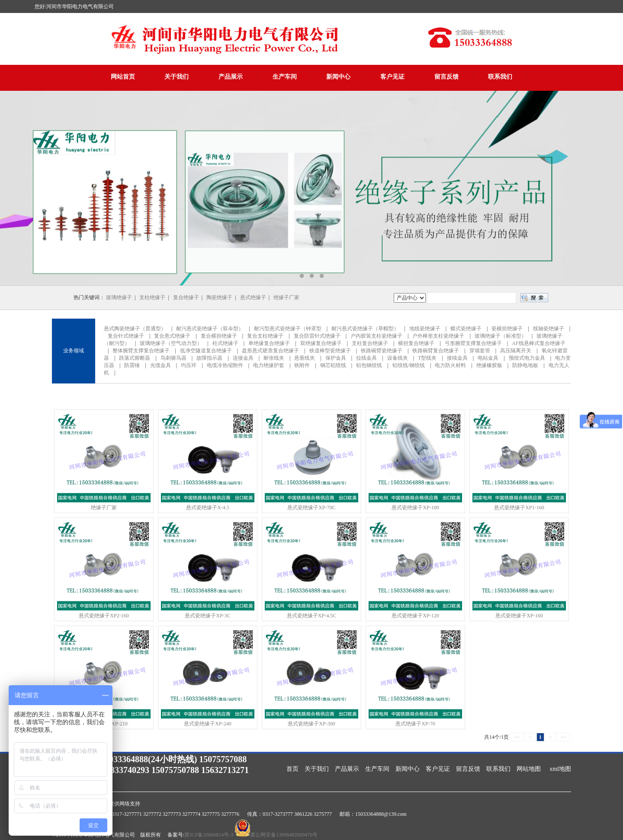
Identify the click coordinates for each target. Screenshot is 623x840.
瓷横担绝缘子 (507, 329)
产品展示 (231, 77)
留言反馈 (446, 77)
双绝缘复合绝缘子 (321, 343)
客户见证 (392, 77)
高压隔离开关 (516, 351)
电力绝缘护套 (269, 365)
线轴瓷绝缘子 (549, 329)
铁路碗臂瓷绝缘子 (382, 351)
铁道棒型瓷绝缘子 (330, 351)
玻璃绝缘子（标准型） (501, 336)
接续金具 (457, 358)
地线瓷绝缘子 (425, 329)
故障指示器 (209, 358)
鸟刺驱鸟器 (173, 358)
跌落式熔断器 (135, 358)
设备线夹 (398, 358)
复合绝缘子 (186, 297)
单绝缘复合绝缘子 (269, 343)
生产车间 (285, 77)
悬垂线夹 (305, 358)
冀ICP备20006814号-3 (209, 835)
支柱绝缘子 (152, 297)
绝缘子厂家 (286, 297)
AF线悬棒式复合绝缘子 (538, 343)
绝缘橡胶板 (489, 365)
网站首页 (123, 77)
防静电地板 (525, 365)
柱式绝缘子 (225, 343)
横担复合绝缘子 (416, 343)
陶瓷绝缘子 (219, 297)
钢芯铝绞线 (333, 365)
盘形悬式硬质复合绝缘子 (270, 351)
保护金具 (336, 358)
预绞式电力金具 (527, 358)
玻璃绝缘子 (119, 297)
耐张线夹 (274, 358)
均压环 (189, 365)
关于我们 (177, 77)
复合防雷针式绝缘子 (317, 336)
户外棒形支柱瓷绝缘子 (438, 336)
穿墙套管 (480, 351)
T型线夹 (427, 358)
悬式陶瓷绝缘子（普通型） (135, 329)
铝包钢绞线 (369, 365)
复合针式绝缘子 (126, 336)
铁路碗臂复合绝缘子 (436, 351)
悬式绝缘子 (253, 297)
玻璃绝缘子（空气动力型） (171, 343)
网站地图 (529, 769)
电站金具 (488, 358)
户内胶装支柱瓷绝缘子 (376, 336)
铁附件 (302, 365)
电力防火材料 (450, 365)
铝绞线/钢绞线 (409, 365)
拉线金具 (366, 358)
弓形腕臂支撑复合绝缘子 (473, 343)
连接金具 (243, 358)
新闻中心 (338, 77)
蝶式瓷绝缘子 (466, 329)
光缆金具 (161, 365)
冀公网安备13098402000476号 (284, 835)
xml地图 (560, 769)
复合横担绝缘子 (219, 336)
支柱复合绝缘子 (370, 343)
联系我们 (500, 77)
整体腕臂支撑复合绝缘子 (141, 351)
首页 (292, 769)
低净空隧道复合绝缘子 (206, 351)
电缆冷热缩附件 (225, 365)
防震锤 (132, 365)
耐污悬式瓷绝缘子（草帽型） (365, 329)
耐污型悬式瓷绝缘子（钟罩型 (288, 329)
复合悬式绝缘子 (172, 336)
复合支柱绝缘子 (265, 336)
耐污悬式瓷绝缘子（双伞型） (210, 329)
